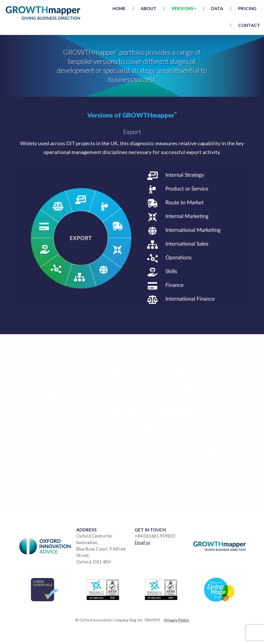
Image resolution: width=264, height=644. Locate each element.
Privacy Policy (177, 620)
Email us (142, 542)
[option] (132, 419)
